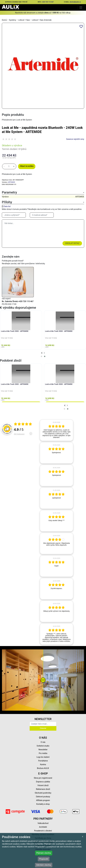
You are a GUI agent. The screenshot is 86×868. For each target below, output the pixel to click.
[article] (56, 430)
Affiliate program (43, 800)
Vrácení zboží (43, 785)
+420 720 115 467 (48, 2)
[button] (41, 356)
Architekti (43, 827)
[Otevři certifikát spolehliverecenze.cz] (23, 424)
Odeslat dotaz (72, 243)
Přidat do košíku (27, 166)
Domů (4, 20)
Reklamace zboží (43, 789)
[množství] (9, 166)
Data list (7, 206)
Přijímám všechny (44, 853)
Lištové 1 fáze (24, 20)
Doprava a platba (43, 782)
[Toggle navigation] (81, 7)
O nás (43, 742)
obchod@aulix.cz (75, 2)
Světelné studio (43, 746)
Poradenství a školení (43, 831)
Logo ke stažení (43, 757)
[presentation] (42, 353)
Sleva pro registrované (43, 778)
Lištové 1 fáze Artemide (42, 20)
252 (19, 434)
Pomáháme (43, 761)
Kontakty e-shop (43, 804)
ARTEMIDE (11, 182)
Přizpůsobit (44, 859)
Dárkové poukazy (43, 797)
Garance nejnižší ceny (75, 139)
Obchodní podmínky (43, 793)
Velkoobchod (43, 823)
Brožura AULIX (43, 768)
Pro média (43, 753)
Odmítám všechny (44, 865)
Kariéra (43, 764)
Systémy (13, 20)
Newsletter (43, 750)
